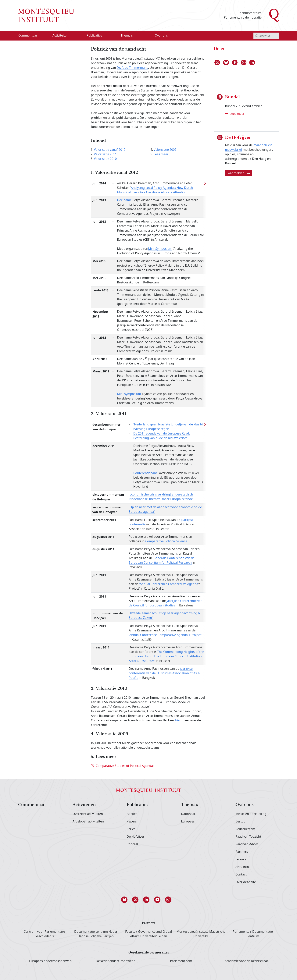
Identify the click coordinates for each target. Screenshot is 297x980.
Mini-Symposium (160, 249)
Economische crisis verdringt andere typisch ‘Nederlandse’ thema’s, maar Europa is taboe (161, 497)
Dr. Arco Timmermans (132, 68)
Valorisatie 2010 (105, 159)
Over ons (244, 805)
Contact (241, 875)
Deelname (124, 200)
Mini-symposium (129, 394)
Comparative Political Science (166, 541)
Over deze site (246, 882)
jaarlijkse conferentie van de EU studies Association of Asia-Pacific (165, 673)
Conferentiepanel (146, 473)
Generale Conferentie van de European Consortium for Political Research (162, 560)
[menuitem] (30, 36)
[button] (127, 900)
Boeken (132, 814)
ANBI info (242, 867)
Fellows (241, 859)
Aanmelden (239, 173)
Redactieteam (245, 829)
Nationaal (188, 814)
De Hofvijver (136, 837)
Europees (188, 822)
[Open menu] (73, 36)
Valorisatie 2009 (165, 150)
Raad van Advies (247, 844)
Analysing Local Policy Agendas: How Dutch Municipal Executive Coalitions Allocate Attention (155, 190)
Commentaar (31, 805)
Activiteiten (84, 805)
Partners (242, 852)
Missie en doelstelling (251, 814)
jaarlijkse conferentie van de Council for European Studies (166, 603)
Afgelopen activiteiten (88, 822)
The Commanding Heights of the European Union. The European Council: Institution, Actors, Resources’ (166, 656)
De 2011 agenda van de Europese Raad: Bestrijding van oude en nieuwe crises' (162, 436)
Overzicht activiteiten (88, 814)
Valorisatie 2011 (105, 154)
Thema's (190, 805)
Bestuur (241, 822)
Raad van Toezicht (248, 837)
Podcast (132, 844)
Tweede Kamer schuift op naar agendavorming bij (165, 613)
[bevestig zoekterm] (256, 36)
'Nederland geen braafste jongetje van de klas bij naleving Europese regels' (168, 427)
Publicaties (137, 805)
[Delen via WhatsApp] (244, 62)
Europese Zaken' (141, 618)
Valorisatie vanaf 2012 (110, 150)
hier (178, 720)
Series (131, 829)
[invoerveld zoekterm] (266, 36)
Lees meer (161, 154)
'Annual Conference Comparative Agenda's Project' (165, 635)
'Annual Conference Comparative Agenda (169, 584)
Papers (132, 822)
